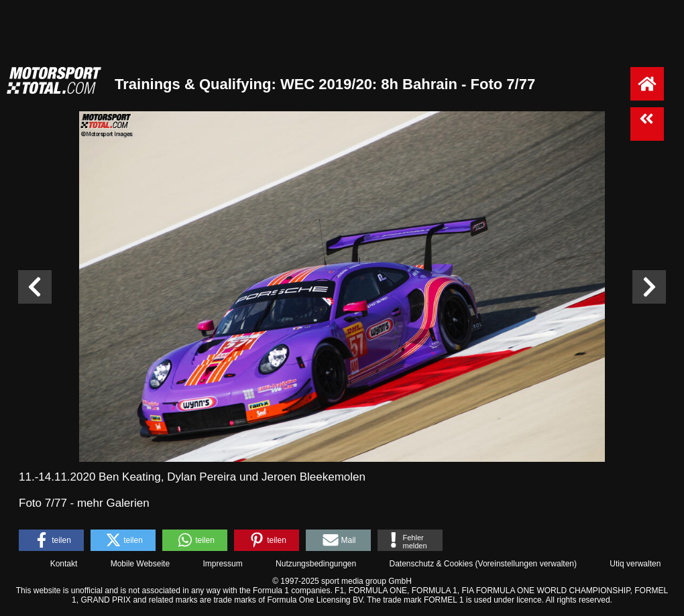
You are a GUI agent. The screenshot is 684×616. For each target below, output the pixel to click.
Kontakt (64, 564)
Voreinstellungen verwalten (526, 564)
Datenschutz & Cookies (431, 564)
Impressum (222, 564)
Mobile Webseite (140, 564)
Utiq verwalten (635, 564)
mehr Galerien (113, 503)
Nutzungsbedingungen (316, 564)
